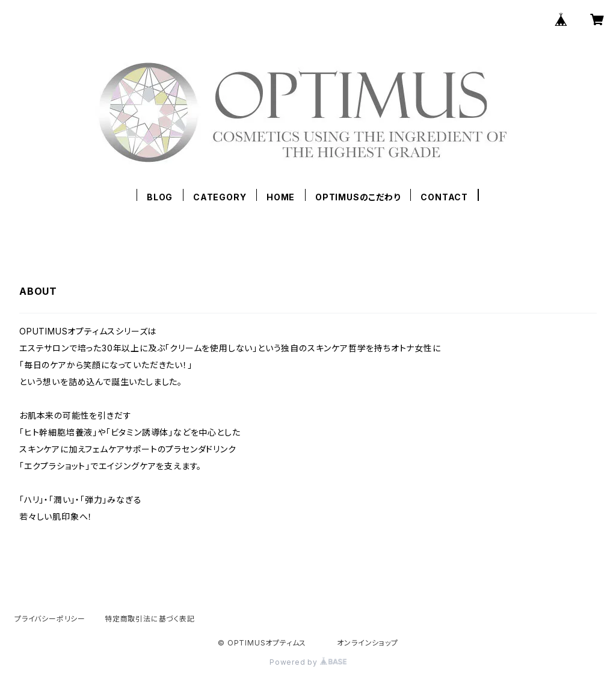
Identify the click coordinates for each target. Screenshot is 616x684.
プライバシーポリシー (50, 619)
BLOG (160, 197)
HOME (281, 197)
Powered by (308, 662)
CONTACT (444, 197)
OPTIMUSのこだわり (358, 197)
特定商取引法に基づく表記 (150, 619)
